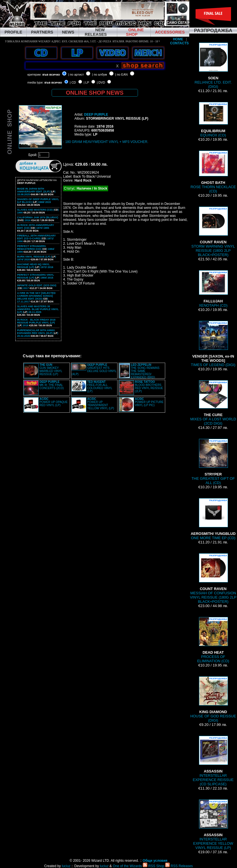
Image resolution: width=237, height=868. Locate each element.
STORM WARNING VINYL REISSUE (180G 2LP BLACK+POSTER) (213, 232)
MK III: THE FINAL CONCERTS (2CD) (52, 385)
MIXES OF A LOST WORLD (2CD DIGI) (213, 403)
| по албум (99, 74)
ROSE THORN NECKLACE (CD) (213, 172)
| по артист (76, 74)
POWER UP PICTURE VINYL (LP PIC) (149, 402)
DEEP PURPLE (96, 115)
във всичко (51, 74)
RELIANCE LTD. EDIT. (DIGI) (213, 66)
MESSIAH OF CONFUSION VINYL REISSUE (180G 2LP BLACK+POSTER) (213, 579)
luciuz (66, 866)
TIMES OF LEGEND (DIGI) (213, 344)
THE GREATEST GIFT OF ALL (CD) (213, 462)
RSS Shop (153, 866)
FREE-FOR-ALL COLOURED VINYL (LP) (100, 387)
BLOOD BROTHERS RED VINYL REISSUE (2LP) (149, 387)
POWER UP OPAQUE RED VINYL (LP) (54, 402)
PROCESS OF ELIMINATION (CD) (213, 640)
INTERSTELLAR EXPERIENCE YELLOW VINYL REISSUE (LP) (213, 825)
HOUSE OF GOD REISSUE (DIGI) (213, 699)
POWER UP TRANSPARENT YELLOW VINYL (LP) (101, 404)
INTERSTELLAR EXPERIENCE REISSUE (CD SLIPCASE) (213, 761)
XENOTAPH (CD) (213, 289)
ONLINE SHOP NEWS (95, 93)
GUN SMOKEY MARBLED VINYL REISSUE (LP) (51, 369)
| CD (73, 82)
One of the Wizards (127, 866)
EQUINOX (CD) (213, 120)
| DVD (101, 82)
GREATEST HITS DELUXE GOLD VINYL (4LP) (94, 369)
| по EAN (121, 74)
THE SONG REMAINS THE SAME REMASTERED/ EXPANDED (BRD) (145, 371)
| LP (86, 82)
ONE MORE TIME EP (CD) (213, 519)
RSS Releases (179, 866)
